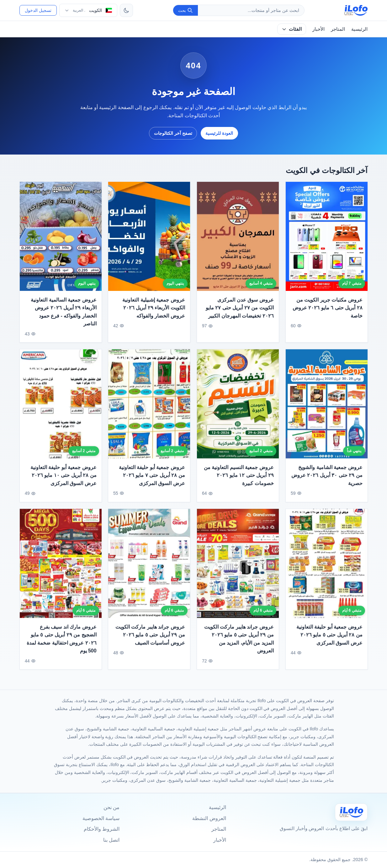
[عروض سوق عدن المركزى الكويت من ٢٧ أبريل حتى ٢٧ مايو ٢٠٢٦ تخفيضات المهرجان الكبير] (238, 236)
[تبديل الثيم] (126, 10)
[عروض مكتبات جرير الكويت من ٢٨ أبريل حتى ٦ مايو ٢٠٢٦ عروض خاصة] (327, 236)
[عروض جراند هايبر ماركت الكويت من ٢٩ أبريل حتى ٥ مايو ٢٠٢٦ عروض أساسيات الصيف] (149, 566)
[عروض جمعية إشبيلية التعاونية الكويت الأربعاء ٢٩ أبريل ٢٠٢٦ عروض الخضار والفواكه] (149, 236)
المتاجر (338, 29)
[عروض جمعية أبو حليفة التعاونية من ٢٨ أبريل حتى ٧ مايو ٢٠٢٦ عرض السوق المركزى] (149, 407)
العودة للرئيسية (219, 133)
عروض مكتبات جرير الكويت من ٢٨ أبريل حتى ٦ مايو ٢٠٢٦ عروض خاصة (328, 308)
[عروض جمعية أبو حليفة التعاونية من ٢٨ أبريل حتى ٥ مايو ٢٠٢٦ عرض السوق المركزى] (327, 566)
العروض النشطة (209, 818)
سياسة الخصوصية (101, 818)
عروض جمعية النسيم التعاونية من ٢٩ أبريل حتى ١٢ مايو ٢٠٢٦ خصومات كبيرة (239, 478)
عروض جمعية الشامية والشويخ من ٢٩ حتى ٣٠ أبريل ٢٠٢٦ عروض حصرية (327, 478)
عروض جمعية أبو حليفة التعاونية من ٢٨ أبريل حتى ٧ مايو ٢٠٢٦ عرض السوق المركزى (152, 478)
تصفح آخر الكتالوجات (173, 133)
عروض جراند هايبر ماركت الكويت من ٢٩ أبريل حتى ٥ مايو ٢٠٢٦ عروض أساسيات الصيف (150, 638)
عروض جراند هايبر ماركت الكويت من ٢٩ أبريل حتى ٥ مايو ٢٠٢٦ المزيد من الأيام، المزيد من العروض (239, 642)
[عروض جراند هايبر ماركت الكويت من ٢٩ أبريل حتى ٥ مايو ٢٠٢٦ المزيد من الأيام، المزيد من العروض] (238, 566)
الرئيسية (359, 29)
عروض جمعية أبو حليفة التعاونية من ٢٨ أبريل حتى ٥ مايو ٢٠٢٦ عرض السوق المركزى (329, 638)
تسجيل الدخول (38, 10)
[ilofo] (356, 10)
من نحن (111, 807)
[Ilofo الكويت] (351, 812)
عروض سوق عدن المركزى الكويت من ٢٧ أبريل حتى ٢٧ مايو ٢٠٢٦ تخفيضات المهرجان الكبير (240, 308)
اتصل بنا (111, 840)
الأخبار (318, 29)
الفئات (292, 29)
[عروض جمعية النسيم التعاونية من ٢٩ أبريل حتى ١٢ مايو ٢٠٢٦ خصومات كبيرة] (238, 407)
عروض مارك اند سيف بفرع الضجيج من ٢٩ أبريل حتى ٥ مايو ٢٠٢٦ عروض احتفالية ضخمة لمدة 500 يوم (62, 642)
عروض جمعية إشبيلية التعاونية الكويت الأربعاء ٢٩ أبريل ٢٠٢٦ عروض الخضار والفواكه (154, 308)
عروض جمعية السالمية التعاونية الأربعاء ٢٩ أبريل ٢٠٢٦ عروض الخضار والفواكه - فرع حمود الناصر (64, 312)
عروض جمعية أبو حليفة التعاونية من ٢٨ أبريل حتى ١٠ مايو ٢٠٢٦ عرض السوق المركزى (64, 478)
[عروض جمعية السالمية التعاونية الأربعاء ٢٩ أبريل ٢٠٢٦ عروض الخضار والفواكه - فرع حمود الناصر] (61, 236)
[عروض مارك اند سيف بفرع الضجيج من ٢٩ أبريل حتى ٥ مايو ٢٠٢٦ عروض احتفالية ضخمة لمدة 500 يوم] (61, 566)
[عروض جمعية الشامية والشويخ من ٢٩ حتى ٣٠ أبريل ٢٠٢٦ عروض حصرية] (327, 407)
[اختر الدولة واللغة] (88, 10)
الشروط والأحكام (102, 829)
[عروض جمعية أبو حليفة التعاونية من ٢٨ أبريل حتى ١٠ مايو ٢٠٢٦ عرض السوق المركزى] (61, 407)
